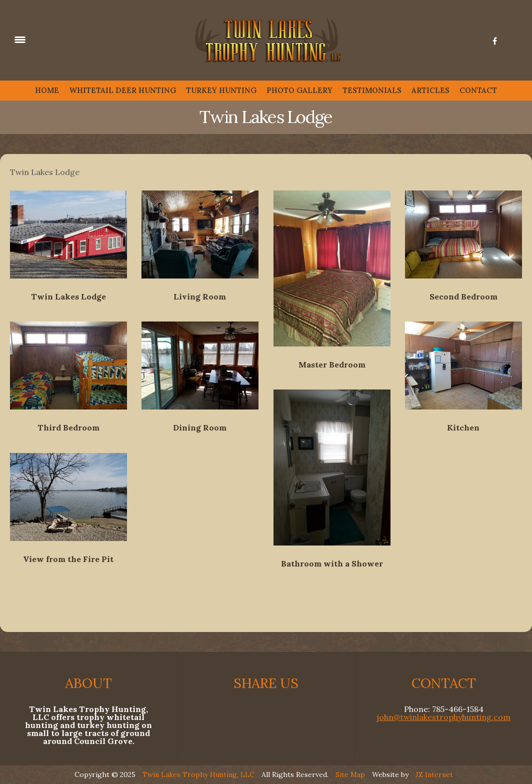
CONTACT (478, 90)
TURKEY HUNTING (221, 90)
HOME (47, 90)
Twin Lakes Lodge (68, 296)
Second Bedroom (463, 296)
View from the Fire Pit (68, 559)
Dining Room (200, 427)
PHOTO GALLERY (299, 90)
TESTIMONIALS (372, 90)
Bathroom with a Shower (332, 563)
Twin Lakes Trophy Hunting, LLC (198, 774)
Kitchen (463, 427)
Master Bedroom (332, 364)
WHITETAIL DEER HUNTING (122, 90)
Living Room (200, 296)
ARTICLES (430, 90)
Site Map (350, 774)
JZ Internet (434, 774)
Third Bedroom (68, 427)
